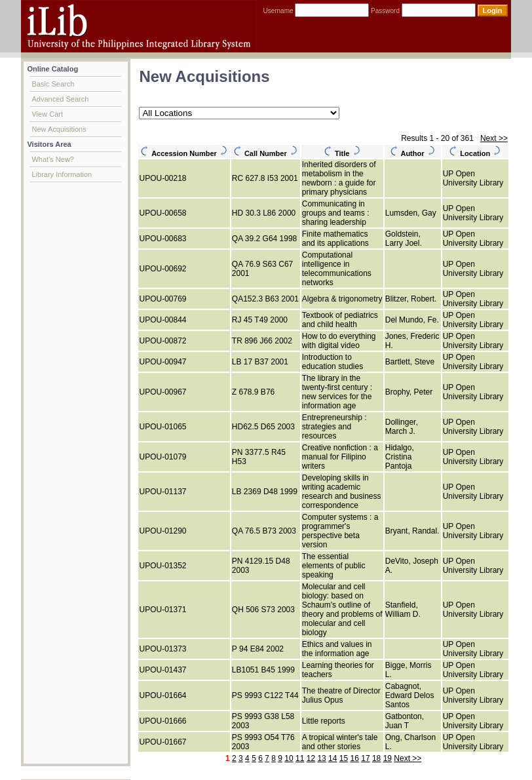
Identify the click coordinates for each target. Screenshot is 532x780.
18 (376, 758)
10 (289, 758)
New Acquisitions (59, 129)
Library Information (62, 174)
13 (321, 758)
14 (332, 758)
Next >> (494, 138)
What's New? (52, 159)
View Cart (47, 114)
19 (388, 758)
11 (300, 758)
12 (311, 758)
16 (355, 758)
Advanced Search (60, 99)
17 (365, 758)
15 (344, 758)
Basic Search (53, 84)
